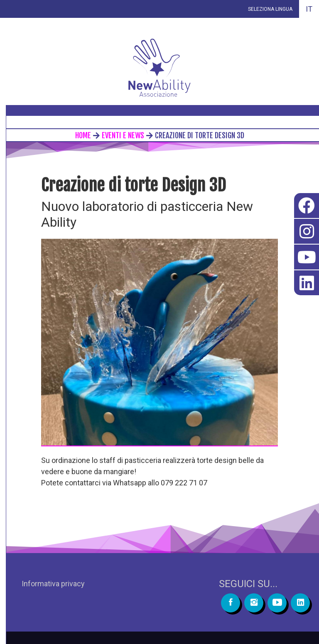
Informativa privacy (53, 584)
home (83, 135)
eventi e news (123, 135)
